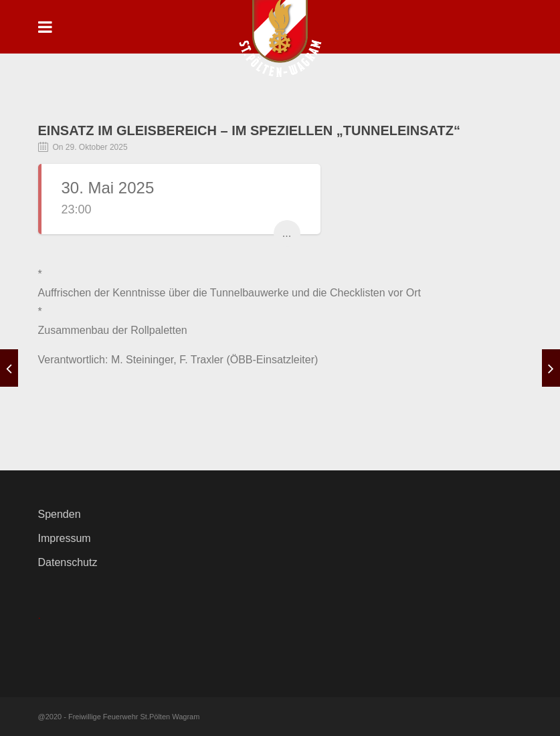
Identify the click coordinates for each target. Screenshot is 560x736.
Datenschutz (68, 562)
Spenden (60, 514)
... (287, 233)
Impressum (65, 538)
